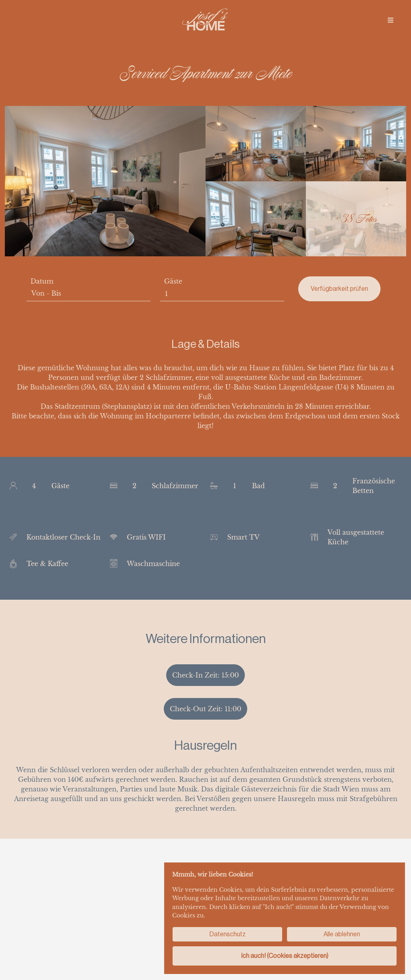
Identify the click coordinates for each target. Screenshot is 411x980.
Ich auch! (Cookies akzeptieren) (285, 956)
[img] (391, 20)
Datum (42, 281)
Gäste (173, 281)
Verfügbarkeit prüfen (339, 289)
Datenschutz (228, 934)
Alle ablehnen (342, 934)
